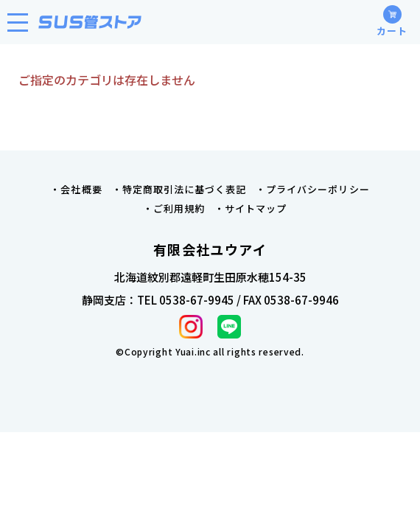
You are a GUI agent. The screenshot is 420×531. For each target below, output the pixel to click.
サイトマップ (256, 208)
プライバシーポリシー (318, 189)
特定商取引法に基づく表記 (184, 189)
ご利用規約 (179, 208)
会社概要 (81, 189)
